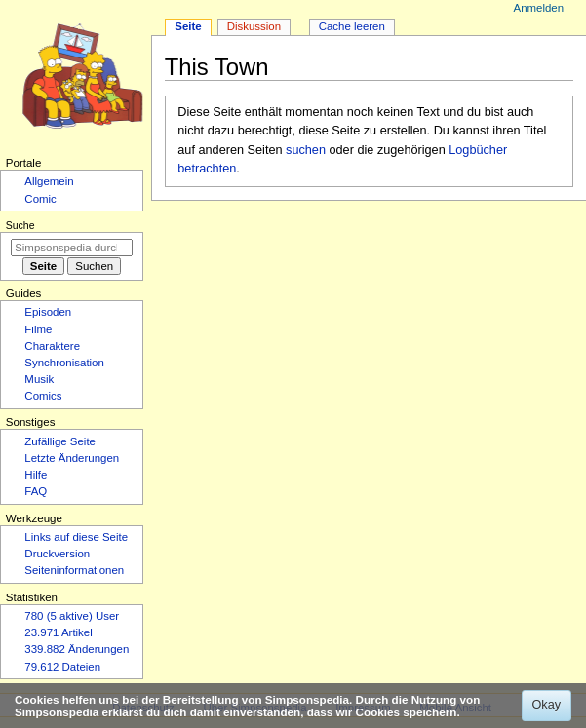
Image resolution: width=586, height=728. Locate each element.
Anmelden (539, 8)
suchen (306, 150)
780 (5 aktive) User (72, 616)
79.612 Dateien (62, 667)
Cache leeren (352, 26)
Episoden (48, 312)
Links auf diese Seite (76, 537)
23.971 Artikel (58, 632)
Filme (38, 329)
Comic (40, 199)
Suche (20, 225)
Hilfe (36, 475)
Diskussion (254, 26)
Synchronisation (64, 363)
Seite (188, 26)
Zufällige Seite (60, 441)
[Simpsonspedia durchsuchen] (72, 248)
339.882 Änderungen (77, 649)
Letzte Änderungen (72, 458)
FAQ (36, 491)
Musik (39, 379)
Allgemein (49, 181)
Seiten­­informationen (74, 570)
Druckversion (57, 554)
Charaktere (52, 346)
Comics (43, 396)
